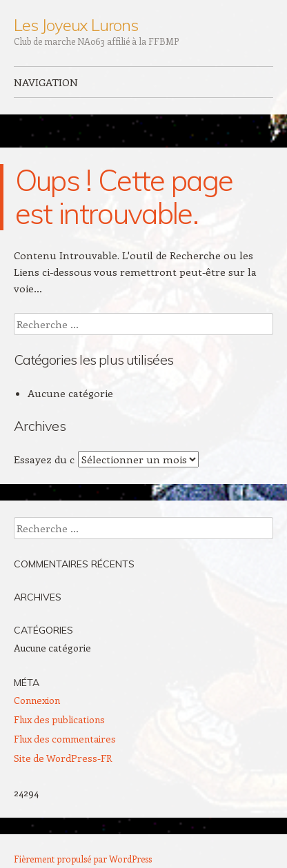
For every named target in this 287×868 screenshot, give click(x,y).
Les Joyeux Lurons (76, 25)
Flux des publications (59, 719)
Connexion (37, 700)
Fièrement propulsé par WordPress (83, 859)
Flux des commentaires (65, 739)
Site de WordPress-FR (63, 758)
